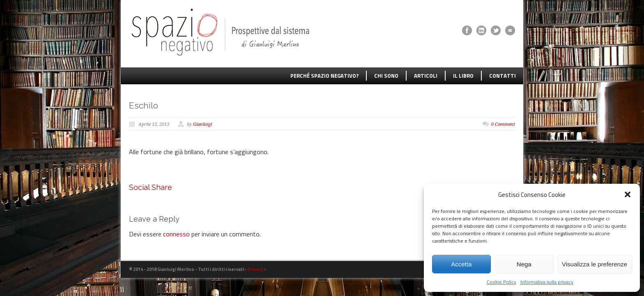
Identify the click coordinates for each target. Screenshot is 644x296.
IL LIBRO (463, 76)
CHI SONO (386, 76)
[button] (628, 194)
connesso (176, 234)
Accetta (461, 264)
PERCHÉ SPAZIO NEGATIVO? (324, 76)
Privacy (255, 269)
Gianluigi (202, 124)
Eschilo (144, 105)
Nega (524, 264)
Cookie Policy (501, 282)
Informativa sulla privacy (547, 282)
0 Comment (503, 124)
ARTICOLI (426, 76)
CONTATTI (503, 76)
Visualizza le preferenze (595, 264)
